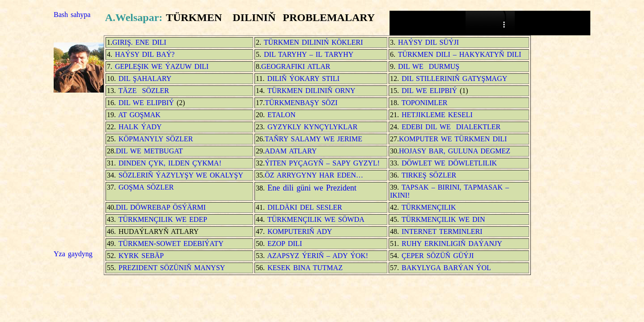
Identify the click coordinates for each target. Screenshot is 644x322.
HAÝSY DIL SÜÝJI (427, 42)
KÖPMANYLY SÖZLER (156, 139)
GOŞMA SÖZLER (146, 187)
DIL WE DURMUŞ (429, 66)
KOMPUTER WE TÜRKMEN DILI (453, 139)
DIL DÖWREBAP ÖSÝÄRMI (161, 207)
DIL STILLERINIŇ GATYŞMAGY (453, 78)
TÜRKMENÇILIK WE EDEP (163, 219)
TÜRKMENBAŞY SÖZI (301, 103)
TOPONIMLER (425, 103)
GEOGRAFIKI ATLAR (296, 66)
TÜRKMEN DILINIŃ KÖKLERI (312, 42)
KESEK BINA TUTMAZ (305, 268)
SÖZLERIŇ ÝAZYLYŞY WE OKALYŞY (181, 175)
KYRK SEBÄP (141, 256)
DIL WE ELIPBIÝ (431, 91)
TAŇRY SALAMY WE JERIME (314, 139)
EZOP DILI (285, 244)
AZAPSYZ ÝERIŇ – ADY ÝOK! (318, 256)
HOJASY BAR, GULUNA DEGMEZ (455, 151)
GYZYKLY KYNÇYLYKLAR (312, 127)
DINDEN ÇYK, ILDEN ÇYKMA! (169, 163)
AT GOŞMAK (139, 115)
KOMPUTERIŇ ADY (300, 231)
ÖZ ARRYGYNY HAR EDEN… (314, 175)
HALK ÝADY (140, 127)
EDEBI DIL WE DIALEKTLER (450, 127)
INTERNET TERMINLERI (442, 231)
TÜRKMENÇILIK (427, 207)
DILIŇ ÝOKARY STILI (303, 78)
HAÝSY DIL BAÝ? (143, 54)
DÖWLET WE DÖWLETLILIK (448, 163)
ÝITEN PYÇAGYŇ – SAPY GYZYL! (324, 163)
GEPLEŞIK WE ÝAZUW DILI (160, 66)
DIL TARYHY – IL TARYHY (309, 54)
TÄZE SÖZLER (142, 91)
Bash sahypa (72, 15)
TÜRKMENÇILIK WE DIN (442, 219)
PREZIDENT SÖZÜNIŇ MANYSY (172, 268)
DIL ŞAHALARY (145, 78)
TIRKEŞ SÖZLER (428, 175)
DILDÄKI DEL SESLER (305, 207)
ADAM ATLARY (291, 151)
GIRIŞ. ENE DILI (139, 42)
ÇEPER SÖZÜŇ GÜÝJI (436, 256)
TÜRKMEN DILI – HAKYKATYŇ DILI (460, 54)
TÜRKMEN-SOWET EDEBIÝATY (170, 244)
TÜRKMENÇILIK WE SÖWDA (316, 219)
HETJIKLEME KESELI (437, 115)
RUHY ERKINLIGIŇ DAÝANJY (451, 244)
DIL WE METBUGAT (149, 151)
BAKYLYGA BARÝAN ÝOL (445, 268)
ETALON (280, 115)
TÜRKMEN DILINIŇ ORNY (310, 91)
